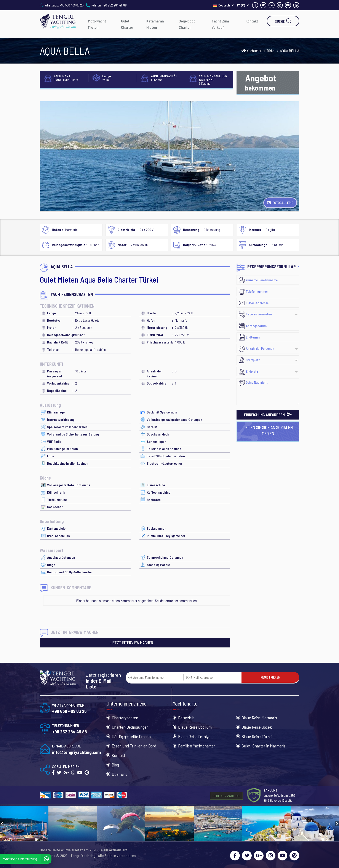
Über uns (119, 774)
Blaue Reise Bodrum (195, 727)
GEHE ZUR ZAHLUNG (226, 796)
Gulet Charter (127, 24)
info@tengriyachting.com (77, 752)
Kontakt (252, 21)
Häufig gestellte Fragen (131, 736)
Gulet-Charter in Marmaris (263, 746)
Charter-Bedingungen (130, 727)
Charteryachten (125, 718)
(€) (243, 5)
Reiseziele (186, 718)
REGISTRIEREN (270, 677)
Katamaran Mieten (155, 24)
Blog (115, 765)
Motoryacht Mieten (97, 24)
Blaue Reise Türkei (257, 736)
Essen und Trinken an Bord (134, 746)
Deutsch (223, 5)
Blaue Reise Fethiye (194, 736)
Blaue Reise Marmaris (259, 718)
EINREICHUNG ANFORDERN (268, 415)
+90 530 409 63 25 (72, 5)
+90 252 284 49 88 (114, 5)
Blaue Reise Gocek (257, 727)
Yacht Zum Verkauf (220, 24)
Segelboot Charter (187, 24)
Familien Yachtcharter (197, 746)
